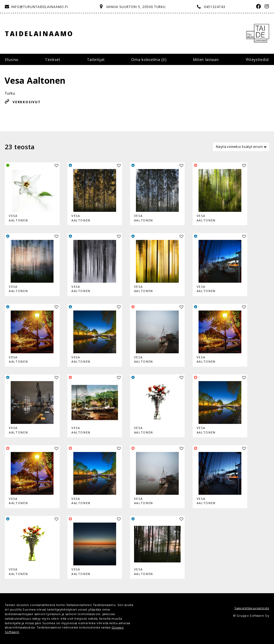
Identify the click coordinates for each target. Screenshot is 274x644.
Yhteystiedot (257, 60)
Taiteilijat (96, 60)
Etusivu (12, 60)
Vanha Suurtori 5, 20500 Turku (136, 7)
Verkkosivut (27, 102)
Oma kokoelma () (149, 60)
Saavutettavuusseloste (252, 608)
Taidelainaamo (39, 34)
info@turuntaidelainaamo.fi (40, 7)
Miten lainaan (206, 60)
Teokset (53, 60)
